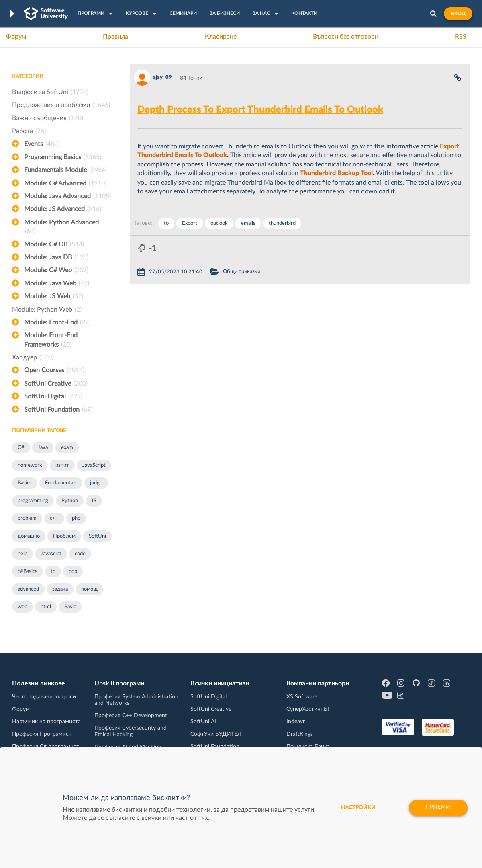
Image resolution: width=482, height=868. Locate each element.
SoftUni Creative (56, 384)
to (53, 571)
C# (21, 448)
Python (70, 501)
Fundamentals (61, 483)
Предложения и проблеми (61, 105)
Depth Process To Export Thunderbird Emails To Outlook (260, 110)
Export (190, 223)
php (76, 518)
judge (96, 483)
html (46, 607)
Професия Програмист (42, 734)
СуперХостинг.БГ (308, 709)
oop (73, 571)
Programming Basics (63, 157)
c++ (54, 518)
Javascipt (51, 554)
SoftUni (97, 536)
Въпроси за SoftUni (50, 92)
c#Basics (28, 571)
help (22, 554)
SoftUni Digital (53, 396)
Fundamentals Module (65, 170)
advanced (28, 589)
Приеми (438, 808)
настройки (358, 808)
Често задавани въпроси (44, 697)
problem (27, 518)
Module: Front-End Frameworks (51, 341)
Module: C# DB (54, 244)
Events (42, 144)
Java (43, 448)
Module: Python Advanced (61, 228)
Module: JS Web (54, 296)
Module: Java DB (56, 257)
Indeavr (296, 722)
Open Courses (54, 370)
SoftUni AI (203, 722)
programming (33, 501)
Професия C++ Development (131, 716)
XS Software (302, 697)
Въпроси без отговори (346, 37)
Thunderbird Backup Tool (336, 173)
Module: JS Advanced (63, 209)
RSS (461, 37)
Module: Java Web (57, 283)
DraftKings (300, 734)
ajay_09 (162, 77)
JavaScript (94, 465)
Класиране (221, 37)
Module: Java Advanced (67, 196)
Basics (25, 483)
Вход (458, 14)
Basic (70, 607)
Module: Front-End (57, 322)
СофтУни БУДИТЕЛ (216, 734)
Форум (16, 37)
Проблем (64, 536)
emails (248, 223)
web (22, 607)
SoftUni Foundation (58, 410)
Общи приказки (277, 247)
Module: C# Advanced (65, 183)
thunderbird (282, 223)
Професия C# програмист (46, 747)
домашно (29, 536)
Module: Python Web (47, 310)
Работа (29, 131)
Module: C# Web (56, 270)
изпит (62, 465)
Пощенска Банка (308, 747)
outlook (219, 223)
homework (30, 465)
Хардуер (33, 357)
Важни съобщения (48, 118)
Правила (115, 37)
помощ (89, 589)
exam (67, 448)
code (80, 554)
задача (60, 589)
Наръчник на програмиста (46, 722)
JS (94, 501)
